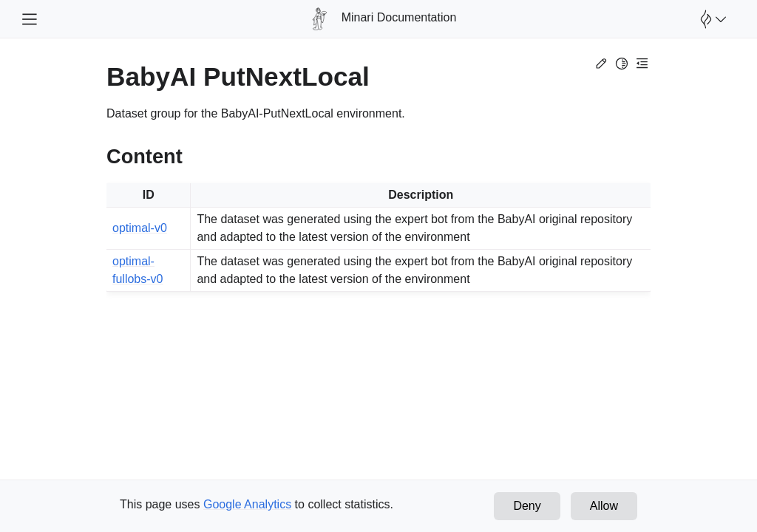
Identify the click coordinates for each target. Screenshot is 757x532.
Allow (604, 506)
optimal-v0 (140, 228)
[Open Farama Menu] (711, 19)
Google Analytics (247, 504)
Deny (527, 506)
